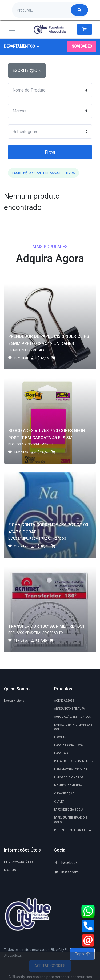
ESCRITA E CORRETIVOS (69, 745)
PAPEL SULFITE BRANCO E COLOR (71, 820)
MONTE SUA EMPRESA (68, 786)
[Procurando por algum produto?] (42, 10)
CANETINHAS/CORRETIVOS (55, 173)
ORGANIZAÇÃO (64, 794)
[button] (85, 29)
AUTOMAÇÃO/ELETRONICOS (72, 717)
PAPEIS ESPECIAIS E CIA (69, 810)
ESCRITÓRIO (62, 753)
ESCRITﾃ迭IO (22, 173)
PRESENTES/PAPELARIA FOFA (73, 830)
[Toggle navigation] (15, 29)
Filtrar (50, 152)
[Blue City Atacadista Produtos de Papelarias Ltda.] (50, 29)
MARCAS (10, 870)
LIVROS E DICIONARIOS (69, 777)
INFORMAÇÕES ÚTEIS (19, 862)
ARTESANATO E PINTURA (69, 709)
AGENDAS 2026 (64, 701)
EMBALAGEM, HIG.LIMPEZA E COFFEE (73, 727)
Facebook (66, 862)
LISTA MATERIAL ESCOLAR (71, 769)
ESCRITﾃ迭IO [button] (27, 71)
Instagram (66, 872)
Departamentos (21, 46)
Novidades (82, 46)
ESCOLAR (60, 737)
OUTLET (59, 802)
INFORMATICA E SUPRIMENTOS (74, 761)
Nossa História (14, 701)
